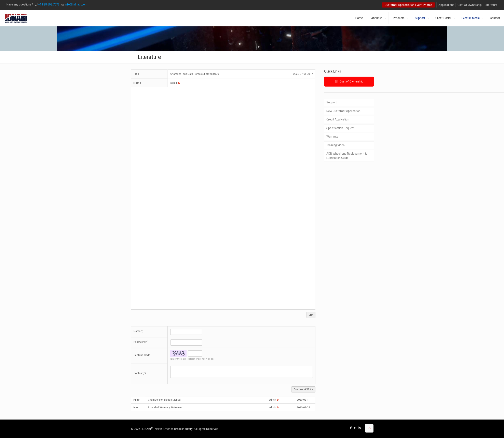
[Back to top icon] (369, 428)
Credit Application (338, 119)
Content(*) (140, 373)
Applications (446, 5)
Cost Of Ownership (470, 5)
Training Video (336, 145)
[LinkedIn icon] (359, 428)
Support (332, 102)
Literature (491, 5)
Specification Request (340, 128)
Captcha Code (142, 355)
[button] (174, 83)
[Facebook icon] (351, 428)
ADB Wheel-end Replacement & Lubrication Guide (347, 156)
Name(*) (139, 331)
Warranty (332, 137)
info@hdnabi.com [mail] (76, 4)
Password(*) (141, 342)
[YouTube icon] (355, 428)
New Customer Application (343, 111)
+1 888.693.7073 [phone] (49, 4)
